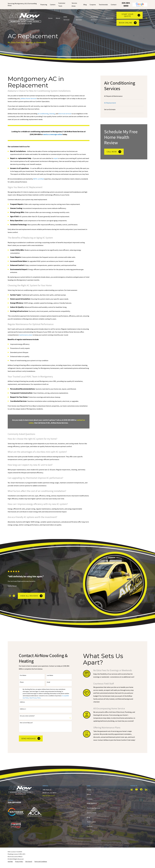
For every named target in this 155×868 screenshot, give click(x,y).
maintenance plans (26, 335)
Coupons (93, 5)
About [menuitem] (58, 18)
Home (89, 790)
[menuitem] (124, 96)
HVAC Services (92, 803)
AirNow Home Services (29, 99)
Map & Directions (49, 796)
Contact (114, 5)
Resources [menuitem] (110, 18)
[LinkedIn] (146, 789)
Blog (85, 5)
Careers (53, 5)
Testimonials (103, 5)
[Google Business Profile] (132, 789)
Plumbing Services (93, 808)
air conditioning (43, 114)
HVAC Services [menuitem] (66, 18)
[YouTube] (136, 789)
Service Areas (92, 813)
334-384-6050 (126, 4)
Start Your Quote (131, 15)
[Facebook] (141, 789)
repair (56, 158)
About (89, 794)
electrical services (65, 114)
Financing (44, 5)
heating (52, 114)
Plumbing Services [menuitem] (94, 18)
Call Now (114, 152)
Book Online (128, 23)
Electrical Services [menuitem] (79, 18)
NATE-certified (39, 179)
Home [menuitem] (50, 18)
